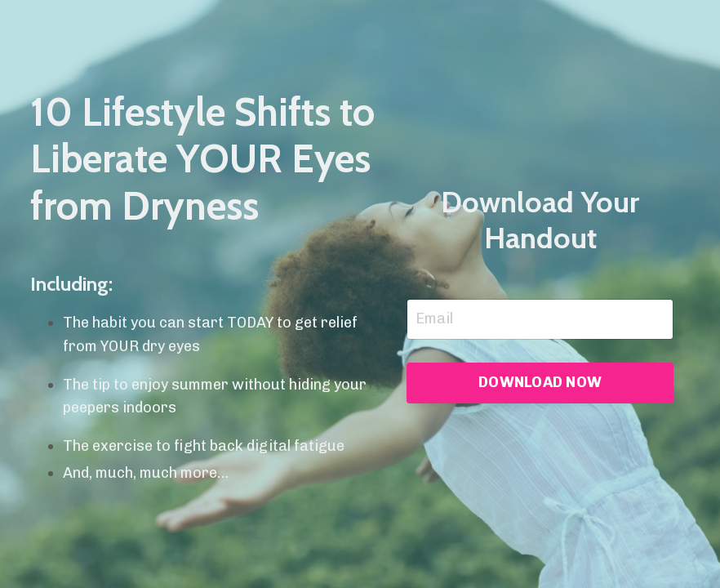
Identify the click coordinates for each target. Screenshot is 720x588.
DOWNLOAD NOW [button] (540, 382)
